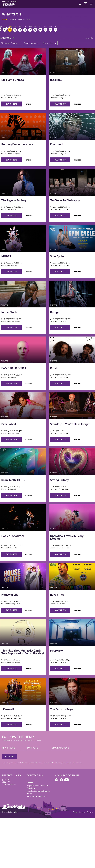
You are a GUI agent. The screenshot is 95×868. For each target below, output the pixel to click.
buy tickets (14, 112)
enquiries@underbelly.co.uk (41, 824)
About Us (7, 820)
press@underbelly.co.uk (39, 837)
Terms (73, 861)
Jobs (5, 822)
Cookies (89, 861)
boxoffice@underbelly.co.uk (41, 830)
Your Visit (7, 817)
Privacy (80, 861)
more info (33, 112)
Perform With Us (11, 825)
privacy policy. (32, 798)
